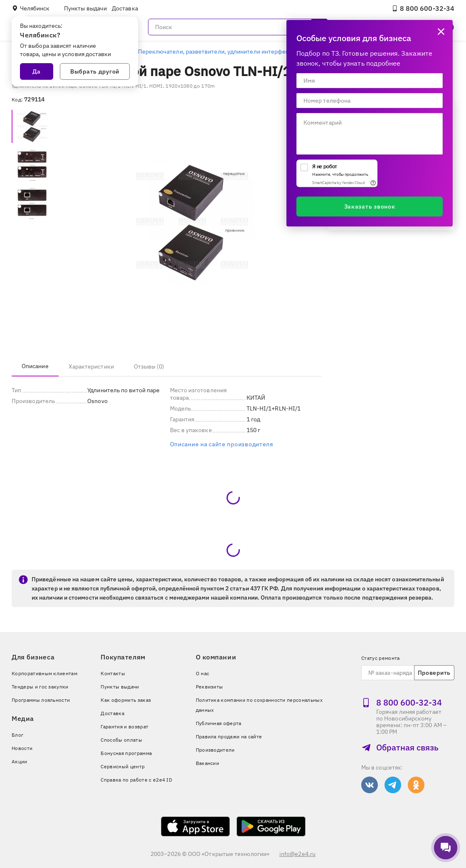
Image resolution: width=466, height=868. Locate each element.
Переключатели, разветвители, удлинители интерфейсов (218, 52)
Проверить (434, 673)
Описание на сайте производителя (222, 444)
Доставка (125, 8)
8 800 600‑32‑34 (423, 8)
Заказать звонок (370, 207)
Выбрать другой (95, 71)
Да (37, 71)
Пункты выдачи (85, 8)
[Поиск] (238, 27)
